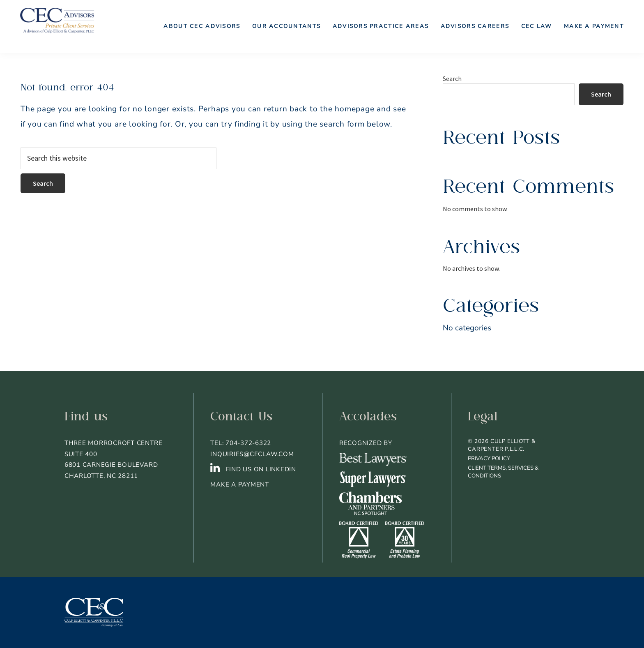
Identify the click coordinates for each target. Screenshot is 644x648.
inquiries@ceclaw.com (252, 454)
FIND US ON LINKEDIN (253, 469)
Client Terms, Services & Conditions (503, 472)
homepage (354, 109)
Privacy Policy (489, 459)
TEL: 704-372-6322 (241, 443)
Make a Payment (240, 484)
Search (452, 78)
